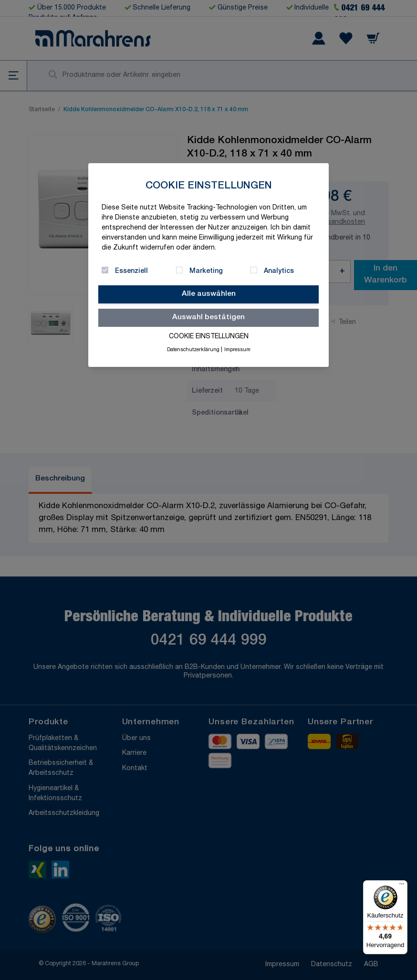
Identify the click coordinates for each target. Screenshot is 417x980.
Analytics (279, 271)
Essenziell (131, 271)
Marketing (206, 271)
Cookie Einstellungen (209, 337)
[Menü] (402, 886)
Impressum (237, 350)
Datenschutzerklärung (193, 350)
